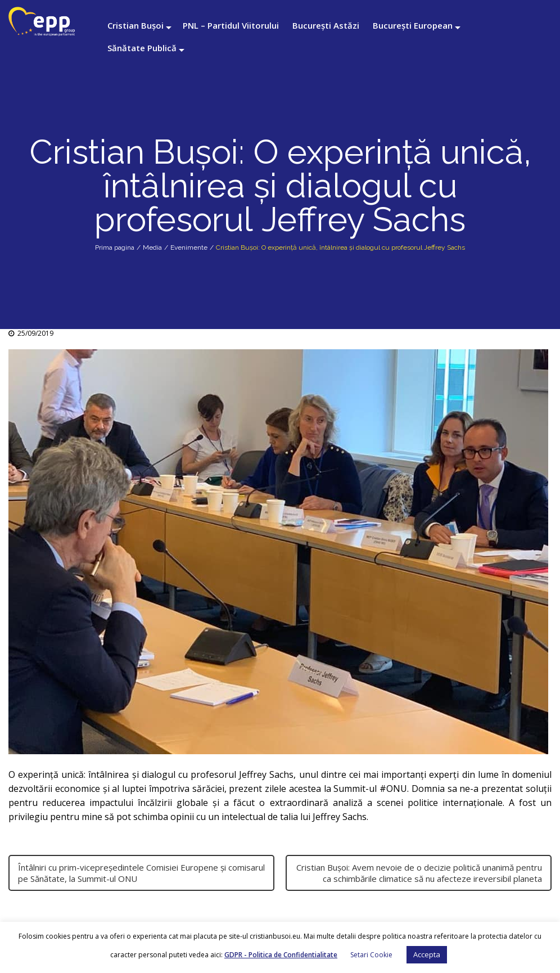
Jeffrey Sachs (266, 774)
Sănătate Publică (142, 48)
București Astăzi (326, 25)
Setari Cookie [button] (371, 955)
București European (413, 25)
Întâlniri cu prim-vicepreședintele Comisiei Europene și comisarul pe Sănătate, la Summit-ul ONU (141, 873)
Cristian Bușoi (136, 25)
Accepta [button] (427, 954)
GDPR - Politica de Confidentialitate (281, 955)
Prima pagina (115, 247)
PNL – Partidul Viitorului (231, 25)
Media (152, 247)
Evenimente (189, 247)
